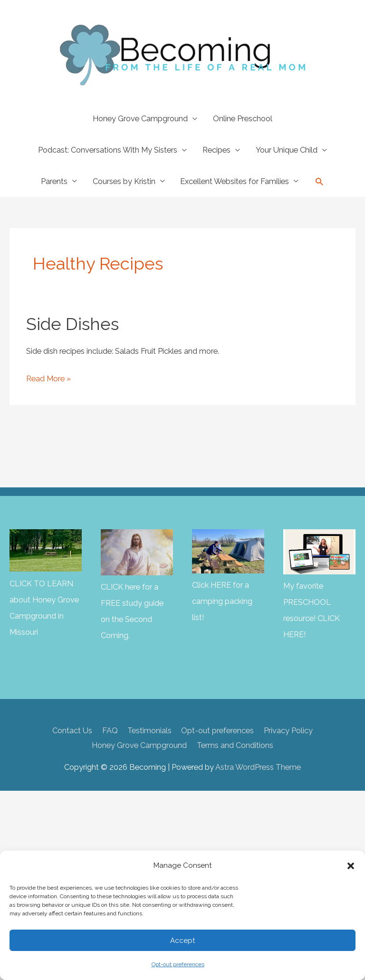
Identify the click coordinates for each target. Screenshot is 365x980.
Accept (182, 941)
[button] (351, 866)
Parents (54, 181)
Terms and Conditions (235, 745)
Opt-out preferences (178, 964)
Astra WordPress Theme (258, 767)
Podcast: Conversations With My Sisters (108, 150)
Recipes (216, 150)
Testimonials (149, 731)
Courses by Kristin (124, 181)
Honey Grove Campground (140, 119)
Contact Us (72, 731)
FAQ (110, 731)
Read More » (48, 379)
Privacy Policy (288, 731)
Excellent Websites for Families (235, 181)
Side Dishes (72, 324)
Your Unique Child (287, 150)
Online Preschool (243, 119)
